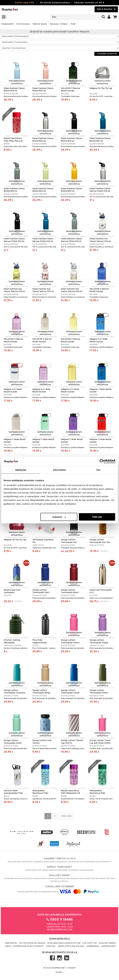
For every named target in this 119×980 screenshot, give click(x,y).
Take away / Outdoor (59, 24)
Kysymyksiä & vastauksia (32, 943)
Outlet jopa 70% (24, 3)
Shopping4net (8, 24)
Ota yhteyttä (89, 943)
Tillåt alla (97, 517)
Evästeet (51, 946)
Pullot (73, 24)
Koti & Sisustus (23, 24)
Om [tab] (98, 470)
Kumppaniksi (93, 946)
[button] (115, 17)
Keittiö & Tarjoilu (40, 24)
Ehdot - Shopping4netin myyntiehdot (24, 946)
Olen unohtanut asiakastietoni (64, 943)
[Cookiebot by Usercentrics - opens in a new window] (102, 461)
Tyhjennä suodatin (107, 54)
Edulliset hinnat (108, 943)
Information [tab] (59, 470)
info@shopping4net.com (60, 930)
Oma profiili (11, 943)
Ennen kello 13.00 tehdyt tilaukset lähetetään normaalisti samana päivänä (59, 868)
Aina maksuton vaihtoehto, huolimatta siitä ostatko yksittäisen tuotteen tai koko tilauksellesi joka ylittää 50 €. (59, 860)
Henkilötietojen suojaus (71, 946)
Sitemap (71, 968)
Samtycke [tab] (21, 470)
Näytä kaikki (66, 816)
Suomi (59, 972)
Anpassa (59, 517)
